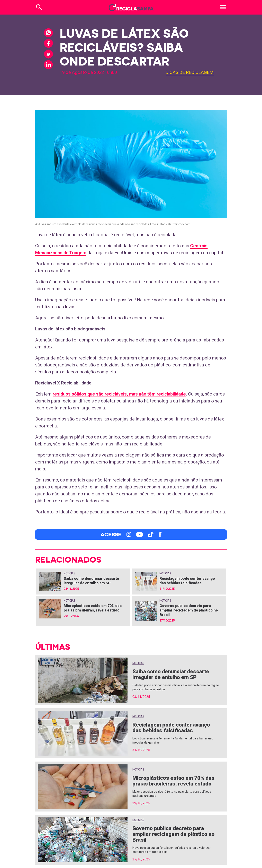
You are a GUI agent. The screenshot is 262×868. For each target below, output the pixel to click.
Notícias (69, 573)
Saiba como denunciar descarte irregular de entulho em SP (91, 581)
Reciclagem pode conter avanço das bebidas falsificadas (187, 581)
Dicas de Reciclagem (190, 72)
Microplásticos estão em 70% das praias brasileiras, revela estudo (93, 608)
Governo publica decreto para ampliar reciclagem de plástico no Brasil (189, 610)
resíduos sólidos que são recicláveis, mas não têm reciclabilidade (119, 394)
